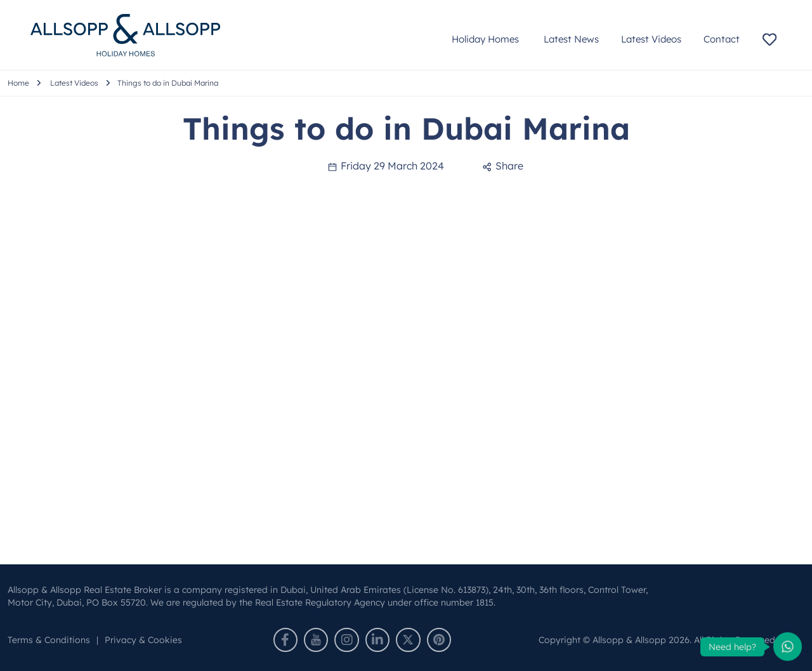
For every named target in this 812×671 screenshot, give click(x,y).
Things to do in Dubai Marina (168, 83)
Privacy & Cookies (143, 640)
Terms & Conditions (49, 640)
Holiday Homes (487, 39)
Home (18, 83)
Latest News (571, 39)
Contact (722, 39)
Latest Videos (651, 39)
